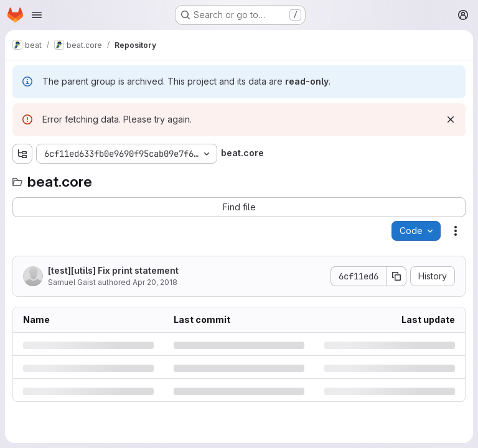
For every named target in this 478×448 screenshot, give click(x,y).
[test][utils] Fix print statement (113, 270)
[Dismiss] (451, 119)
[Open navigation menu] (37, 15)
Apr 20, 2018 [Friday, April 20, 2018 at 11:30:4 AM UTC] (155, 282)
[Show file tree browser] (22, 154)
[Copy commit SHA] (396, 276)
